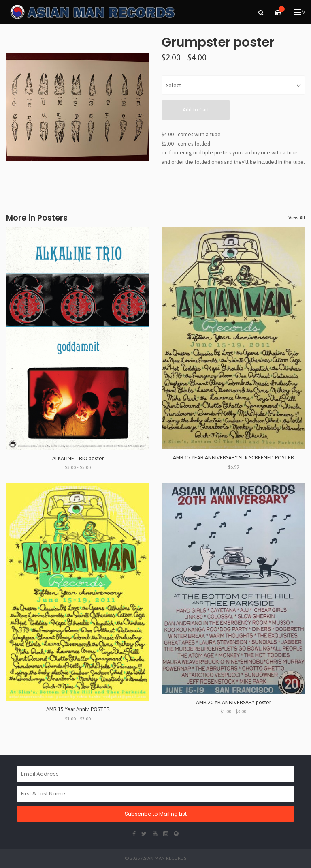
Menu (300, 12)
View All (297, 218)
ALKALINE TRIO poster (78, 458)
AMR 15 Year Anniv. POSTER (78, 709)
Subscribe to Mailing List (156, 814)
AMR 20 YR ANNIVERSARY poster (233, 702)
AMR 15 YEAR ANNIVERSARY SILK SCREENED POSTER (233, 458)
